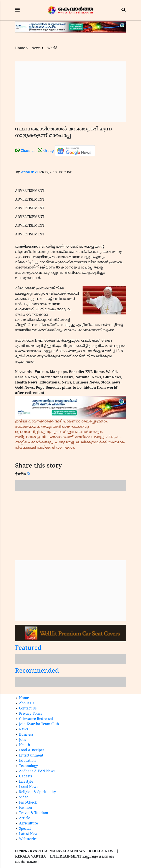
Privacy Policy (31, 714)
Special (25, 829)
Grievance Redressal (36, 719)
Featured (28, 648)
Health (25, 745)
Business (26, 735)
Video (24, 797)
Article (25, 818)
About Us (27, 703)
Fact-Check (28, 803)
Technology (29, 766)
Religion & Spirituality (38, 792)
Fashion (26, 808)
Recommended (37, 671)
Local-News (29, 787)
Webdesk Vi (29, 172)
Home (20, 48)
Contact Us (28, 709)
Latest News (29, 834)
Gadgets (26, 777)
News (36, 48)
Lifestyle (26, 782)
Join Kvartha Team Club (39, 724)
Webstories (28, 839)
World (52, 48)
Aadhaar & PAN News (37, 771)
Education (27, 761)
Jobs (23, 740)
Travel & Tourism (34, 813)
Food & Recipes (32, 750)
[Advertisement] (71, 92)
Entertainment (31, 756)
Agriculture (29, 824)
